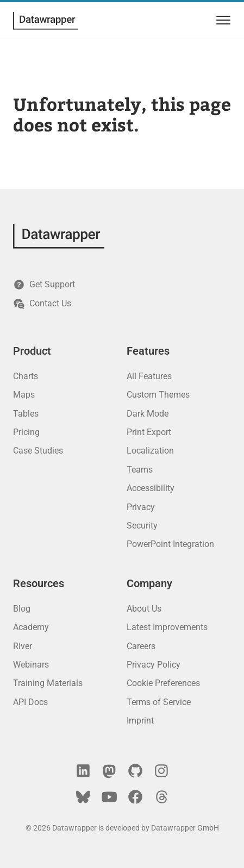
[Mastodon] (109, 771)
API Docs (30, 702)
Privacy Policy (154, 665)
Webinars (31, 665)
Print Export (149, 432)
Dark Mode (148, 414)
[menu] (221, 20)
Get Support (44, 285)
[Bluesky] (83, 797)
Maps (24, 395)
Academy (31, 627)
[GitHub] (135, 771)
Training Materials (48, 683)
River (23, 646)
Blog (22, 609)
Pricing (26, 432)
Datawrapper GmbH (185, 828)
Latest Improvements (167, 627)
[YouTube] (109, 797)
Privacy (141, 507)
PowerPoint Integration (170, 544)
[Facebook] (135, 797)
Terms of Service (159, 702)
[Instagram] (161, 771)
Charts (26, 376)
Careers (141, 646)
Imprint (140, 721)
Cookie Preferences (163, 683)
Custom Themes (158, 395)
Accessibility (151, 488)
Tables (26, 414)
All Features (149, 376)
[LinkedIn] (83, 771)
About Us (144, 609)
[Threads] (161, 797)
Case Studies (38, 451)
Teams (140, 470)
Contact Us (42, 304)
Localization (150, 451)
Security (142, 526)
